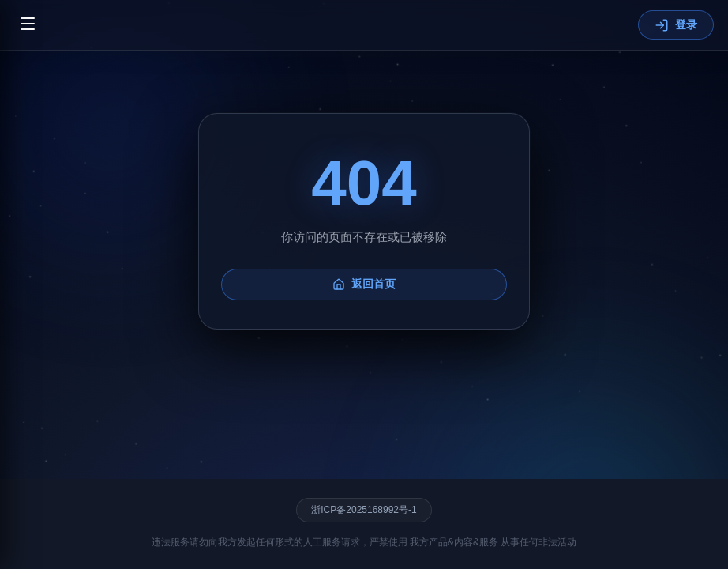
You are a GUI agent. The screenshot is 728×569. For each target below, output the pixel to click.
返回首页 (364, 286)
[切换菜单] (28, 25)
